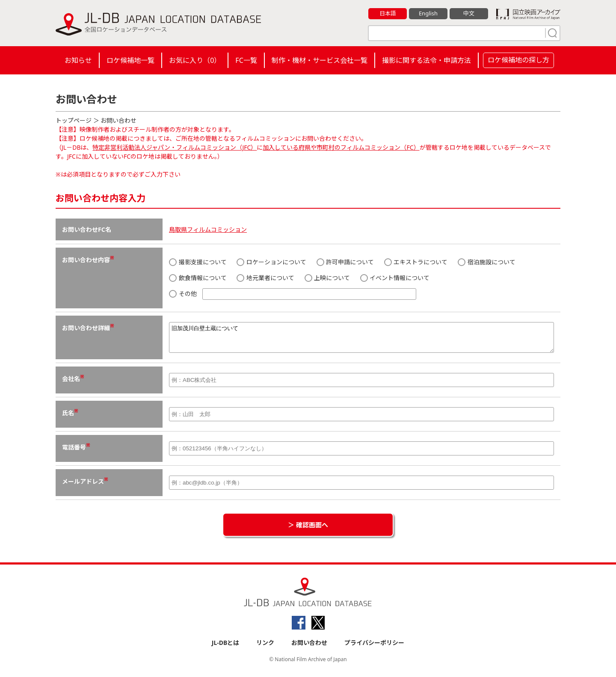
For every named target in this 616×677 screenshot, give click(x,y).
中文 (469, 13)
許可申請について (345, 262)
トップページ (74, 120)
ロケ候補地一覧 (130, 60)
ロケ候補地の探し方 (518, 60)
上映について (327, 278)
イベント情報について (395, 278)
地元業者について (265, 278)
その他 (293, 294)
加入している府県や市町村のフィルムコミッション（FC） (341, 147)
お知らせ (78, 60)
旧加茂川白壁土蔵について (361, 340)
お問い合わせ (309, 648)
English (428, 13)
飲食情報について (198, 278)
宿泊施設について (487, 262)
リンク (265, 648)
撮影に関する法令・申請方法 (426, 60)
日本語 (388, 13)
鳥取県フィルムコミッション (208, 229)
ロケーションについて (271, 262)
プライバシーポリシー (374, 648)
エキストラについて (416, 262)
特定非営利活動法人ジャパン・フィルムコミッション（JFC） (175, 147)
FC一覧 (246, 60)
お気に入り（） (195, 60)
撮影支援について (198, 262)
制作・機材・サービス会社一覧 (320, 60)
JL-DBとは (226, 648)
